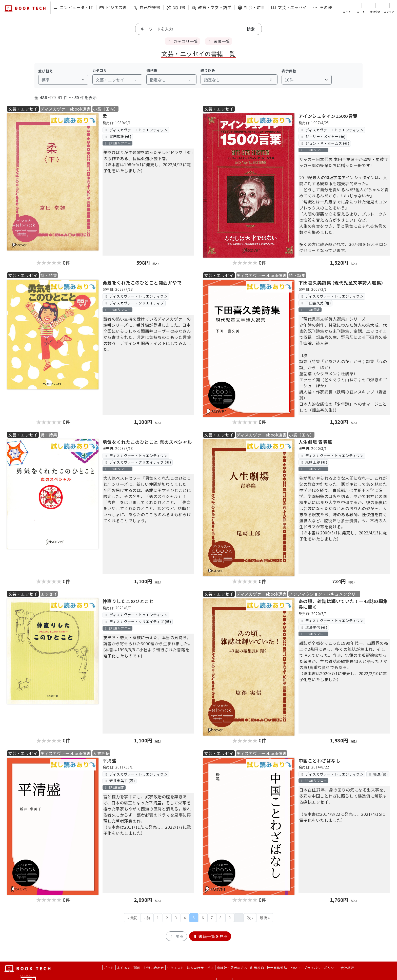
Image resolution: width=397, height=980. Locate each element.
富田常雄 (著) (118, 136)
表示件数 (289, 71)
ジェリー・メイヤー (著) (323, 136)
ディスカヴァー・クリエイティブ (134, 303)
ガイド (109, 968)
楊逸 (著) (378, 774)
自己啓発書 (147, 7)
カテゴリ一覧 (182, 41)
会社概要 (347, 968)
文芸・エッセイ (289, 7)
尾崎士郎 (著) (314, 462)
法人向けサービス (200, 968)
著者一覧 (219, 41)
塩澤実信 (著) (314, 627)
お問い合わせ (154, 968)
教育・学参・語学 (212, 7)
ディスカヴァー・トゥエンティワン (136, 130)
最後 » (265, 918)
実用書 (176, 7)
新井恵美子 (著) (119, 781)
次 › (250, 918)
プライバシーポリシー (321, 968)
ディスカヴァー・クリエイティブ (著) (137, 462)
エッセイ (49, 594)
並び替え (46, 71)
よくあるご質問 (129, 968)
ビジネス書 (113, 7)
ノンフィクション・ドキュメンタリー (324, 594)
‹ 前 (147, 918)
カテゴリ (100, 70)
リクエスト (175, 968)
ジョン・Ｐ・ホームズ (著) (325, 143)
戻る (176, 936)
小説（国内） (105, 109)
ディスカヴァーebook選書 (66, 109)
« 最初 (132, 918)
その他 (323, 7)
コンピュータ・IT (73, 7)
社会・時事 (251, 7)
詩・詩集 (49, 275)
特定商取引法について (284, 968)
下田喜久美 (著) (315, 303)
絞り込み (208, 70)
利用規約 (257, 968)
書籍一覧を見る (210, 936)
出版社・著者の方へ (232, 968)
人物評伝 (101, 753)
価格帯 (152, 70)
